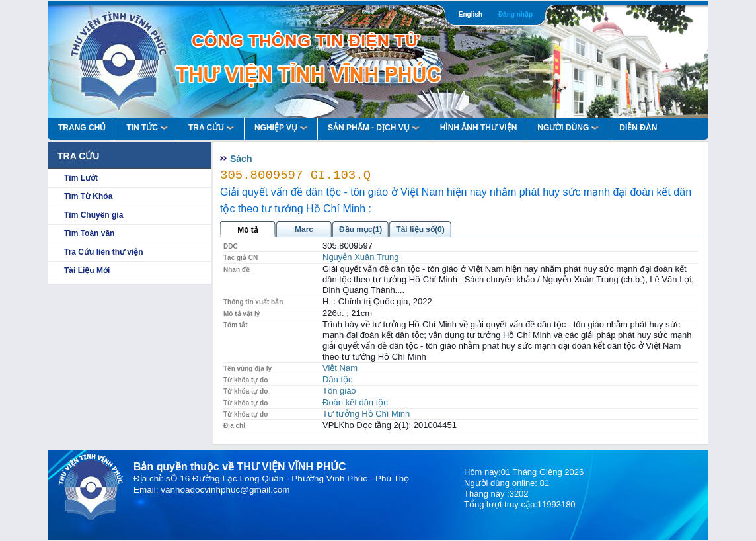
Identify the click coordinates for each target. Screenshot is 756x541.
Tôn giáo (339, 391)
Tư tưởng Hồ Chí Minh (366, 414)
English (471, 14)
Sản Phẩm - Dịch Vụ (374, 128)
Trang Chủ (82, 128)
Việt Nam (340, 368)
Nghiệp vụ (281, 128)
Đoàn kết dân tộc (355, 402)
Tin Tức (147, 128)
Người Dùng (568, 128)
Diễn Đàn (638, 128)
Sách (241, 159)
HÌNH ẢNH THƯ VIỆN (479, 128)
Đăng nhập (515, 14)
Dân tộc (338, 379)
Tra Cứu (211, 128)
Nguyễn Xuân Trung (360, 257)
